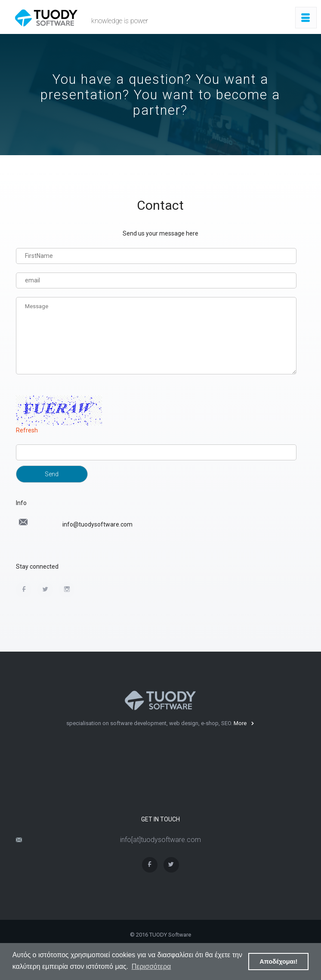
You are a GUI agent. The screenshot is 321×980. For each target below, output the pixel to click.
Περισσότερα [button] (151, 966)
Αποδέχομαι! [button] (278, 962)
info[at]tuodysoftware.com (160, 840)
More (244, 723)
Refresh (27, 430)
